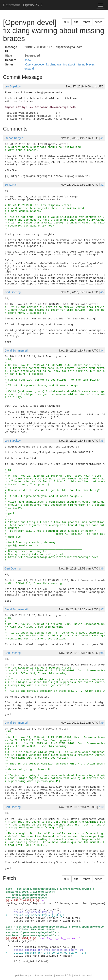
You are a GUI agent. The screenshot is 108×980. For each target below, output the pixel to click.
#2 (102, 185)
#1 (102, 138)
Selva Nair (11, 185)
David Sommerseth (16, 351)
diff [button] (76, 22)
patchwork (21, 975)
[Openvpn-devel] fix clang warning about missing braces (60, 64)
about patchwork (83, 975)
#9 (102, 723)
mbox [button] (86, 22)
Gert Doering (13, 292)
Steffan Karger (14, 138)
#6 (102, 568)
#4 (102, 351)
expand (29, 69)
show (28, 60)
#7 (102, 609)
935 (67, 22)
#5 (102, 441)
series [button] (99, 22)
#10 (101, 807)
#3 (102, 292)
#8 (102, 653)
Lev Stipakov (13, 86)
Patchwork (12, 5)
